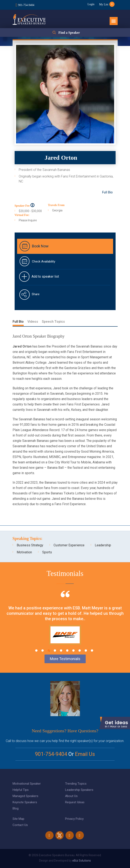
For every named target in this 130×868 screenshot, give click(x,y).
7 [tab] (73, 650)
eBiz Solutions (82, 861)
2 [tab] (43, 650)
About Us (71, 796)
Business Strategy (30, 545)
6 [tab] (67, 650)
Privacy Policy (74, 819)
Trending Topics (76, 784)
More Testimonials (65, 659)
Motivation (24, 552)
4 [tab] (55, 650)
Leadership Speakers (79, 790)
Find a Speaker (69, 32)
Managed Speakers (25, 796)
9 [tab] (86, 650)
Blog (16, 808)
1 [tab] (36, 650)
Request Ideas (75, 802)
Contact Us (20, 825)
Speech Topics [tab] (53, 322)
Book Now (40, 246)
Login (90, 4)
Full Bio (107, 192)
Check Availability (44, 261)
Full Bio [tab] (18, 322)
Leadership (103, 545)
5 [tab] (61, 650)
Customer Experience (69, 545)
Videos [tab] (33, 322)
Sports (47, 552)
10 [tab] (92, 650)
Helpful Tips (21, 790)
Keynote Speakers (25, 802)
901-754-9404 (26, 5)
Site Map (18, 819)
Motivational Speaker (27, 784)
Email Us (85, 754)
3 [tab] (49, 650)
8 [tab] (80, 650)
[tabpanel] (65, 623)
